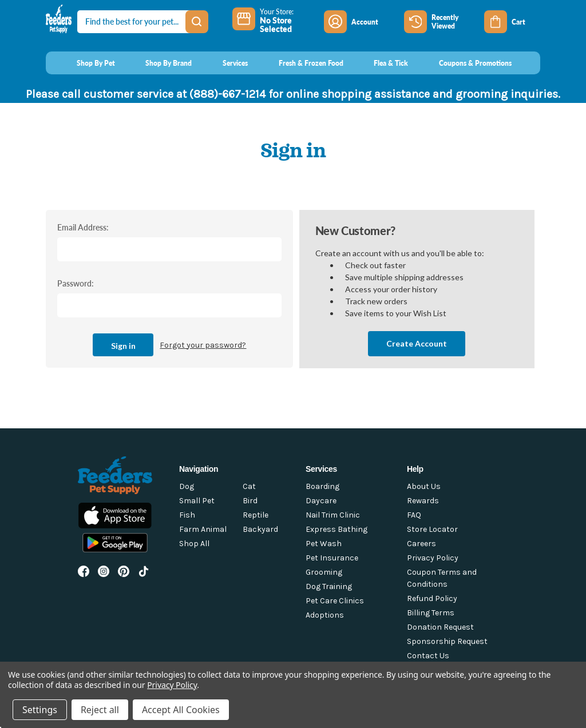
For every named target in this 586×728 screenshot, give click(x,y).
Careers (421, 544)
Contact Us (428, 656)
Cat (249, 486)
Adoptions (325, 615)
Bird (250, 501)
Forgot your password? (203, 345)
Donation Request (440, 627)
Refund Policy (432, 598)
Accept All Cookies (181, 710)
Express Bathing (336, 529)
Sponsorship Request (447, 641)
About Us (424, 486)
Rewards (423, 501)
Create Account (417, 343)
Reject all (100, 710)
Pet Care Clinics (335, 601)
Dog (187, 486)
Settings (40, 710)
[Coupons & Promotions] (464, 63)
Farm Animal (203, 529)
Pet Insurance (332, 558)
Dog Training (329, 586)
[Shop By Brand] (158, 63)
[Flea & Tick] (381, 63)
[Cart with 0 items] (512, 22)
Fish (187, 515)
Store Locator (432, 529)
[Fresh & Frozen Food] (300, 63)
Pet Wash (324, 544)
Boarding (322, 486)
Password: (76, 283)
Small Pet (197, 501)
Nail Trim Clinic (333, 515)
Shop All (194, 544)
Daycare (321, 501)
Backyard (260, 529)
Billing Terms (431, 613)
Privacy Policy (433, 558)
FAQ (414, 515)
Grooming (324, 572)
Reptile (256, 515)
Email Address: (83, 227)
